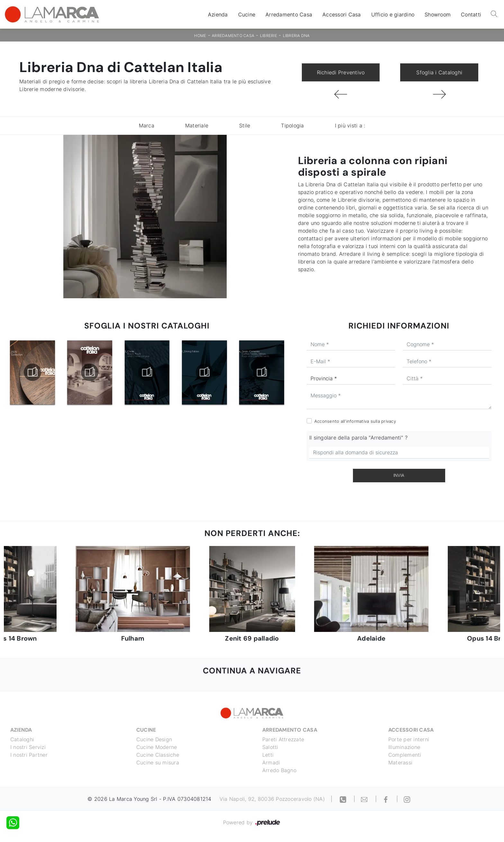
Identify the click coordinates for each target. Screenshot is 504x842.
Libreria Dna (296, 36)
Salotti (270, 747)
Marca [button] (147, 125)
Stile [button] (245, 125)
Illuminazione (404, 747)
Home (200, 36)
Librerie (269, 36)
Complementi (405, 755)
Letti (268, 755)
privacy (389, 421)
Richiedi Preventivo (341, 72)
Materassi (400, 763)
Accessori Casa (342, 14)
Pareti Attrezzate (283, 739)
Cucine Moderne (157, 747)
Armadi (271, 763)
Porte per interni (409, 739)
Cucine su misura (158, 763)
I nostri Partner (29, 755)
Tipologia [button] (292, 125)
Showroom (438, 14)
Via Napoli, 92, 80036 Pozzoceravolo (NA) (272, 799)
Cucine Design (154, 739)
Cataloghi (22, 739)
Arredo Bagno (279, 770)
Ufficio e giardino (393, 14)
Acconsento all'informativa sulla (355, 421)
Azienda (218, 14)
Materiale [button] (197, 125)
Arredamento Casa (289, 14)
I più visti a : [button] (350, 125)
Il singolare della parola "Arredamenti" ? (358, 438)
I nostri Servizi (28, 747)
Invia (399, 475)
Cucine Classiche (158, 755)
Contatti (471, 14)
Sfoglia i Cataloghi (439, 72)
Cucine (247, 14)
